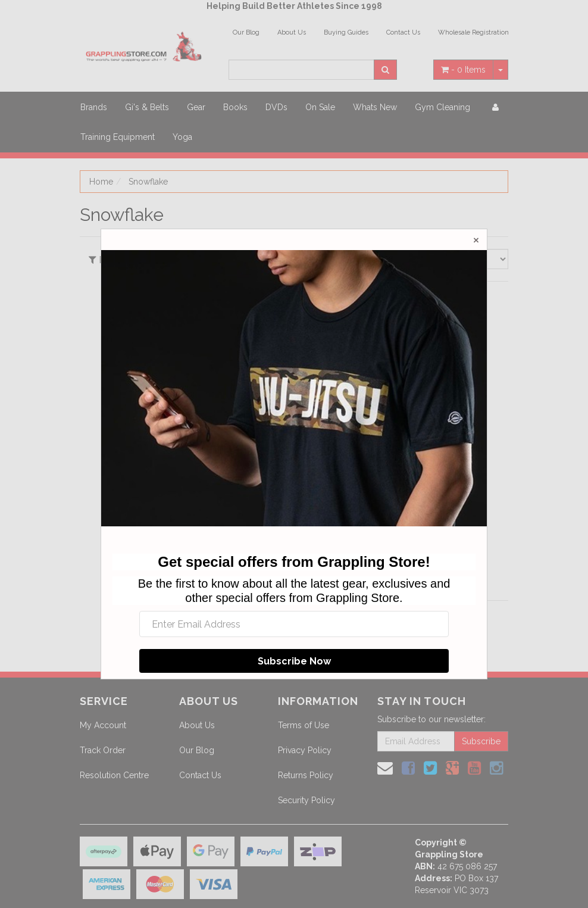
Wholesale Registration (473, 32)
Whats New (375, 107)
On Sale (320, 107)
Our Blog (246, 32)
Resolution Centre (114, 775)
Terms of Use (304, 725)
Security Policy (306, 800)
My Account (103, 725)
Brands (94, 107)
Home (101, 182)
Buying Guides (346, 32)
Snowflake (148, 182)
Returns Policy (306, 775)
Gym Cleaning (442, 107)
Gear (196, 107)
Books (235, 107)
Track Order (103, 750)
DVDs (276, 107)
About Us (292, 32)
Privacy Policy (305, 750)
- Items (463, 70)
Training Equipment (118, 137)
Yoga (182, 137)
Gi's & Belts (147, 107)
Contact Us (403, 32)
